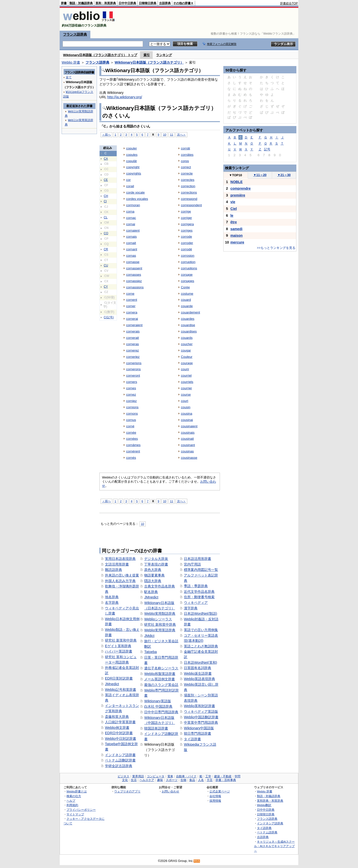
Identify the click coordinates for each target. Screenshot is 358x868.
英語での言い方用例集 (201, 630)
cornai (131, 224)
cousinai (187, 420)
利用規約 (72, 805)
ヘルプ (71, 801)
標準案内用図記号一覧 (201, 570)
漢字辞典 (191, 608)
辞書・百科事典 (226, 780)
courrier (187, 388)
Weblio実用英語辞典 (160, 630)
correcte (187, 173)
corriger (187, 218)
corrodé (187, 249)
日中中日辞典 (127, 3)
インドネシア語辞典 (270, 823)
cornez (131, 395)
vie (233, 202)
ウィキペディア (196, 603)
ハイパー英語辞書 (119, 651)
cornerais (133, 331)
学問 (237, 776)
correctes (188, 180)
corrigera (187, 224)
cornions (132, 407)
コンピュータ (156, 776)
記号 (267, 149)
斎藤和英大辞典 (117, 717)
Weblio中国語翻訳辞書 (201, 717)
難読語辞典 (113, 570)
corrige (186, 211)
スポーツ (172, 780)
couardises (189, 331)
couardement (191, 312)
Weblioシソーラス (158, 619)
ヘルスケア (147, 780)
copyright (133, 167)
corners (132, 382)
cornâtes (187, 155)
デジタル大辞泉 (156, 559)
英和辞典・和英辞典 (270, 801)
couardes (188, 319)
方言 (210, 780)
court (185, 401)
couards (187, 338)
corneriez (133, 357)
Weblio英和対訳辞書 (199, 706)
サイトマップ (75, 814)
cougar (186, 350)
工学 (208, 776)
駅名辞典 (151, 592)
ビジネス (123, 776)
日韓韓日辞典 (148, 3)
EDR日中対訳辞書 (119, 733)
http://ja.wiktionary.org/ (125, 97)
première (238, 195)
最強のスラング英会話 (161, 685)
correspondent (191, 205)
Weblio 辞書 (71, 62)
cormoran (133, 205)
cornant (132, 249)
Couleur (187, 357)
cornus (131, 420)
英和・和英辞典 (106, 3)
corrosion (188, 256)
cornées (132, 439)
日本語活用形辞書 (198, 559)
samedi (236, 229)
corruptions (189, 268)
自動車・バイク (186, 776)
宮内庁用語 (192, 564)
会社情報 (215, 796)
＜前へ (106, 134)
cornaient (133, 230)
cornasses (134, 275)
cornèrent (133, 451)
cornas (131, 256)
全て (69, 77)
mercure (237, 242)
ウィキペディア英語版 (201, 712)
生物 (183, 780)
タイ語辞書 (192, 739)
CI (105, 201)
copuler (132, 148)
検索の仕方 (74, 796)
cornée (131, 433)
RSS (197, 861)
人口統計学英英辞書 (120, 722)
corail (130, 186)
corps (185, 161)
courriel (186, 375)
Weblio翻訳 (264, 805)
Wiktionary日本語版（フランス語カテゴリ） (149, 62)
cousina (187, 414)
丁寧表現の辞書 (156, 564)
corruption (188, 262)
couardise (188, 325)
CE (106, 180)
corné (130, 426)
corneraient (134, 325)
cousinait (187, 439)
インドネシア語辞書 (120, 755)
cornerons (133, 369)
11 (172, 134)
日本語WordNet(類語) (200, 614)
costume (187, 294)
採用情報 (215, 801)
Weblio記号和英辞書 (121, 690)
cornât (185, 148)
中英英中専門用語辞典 (201, 722)
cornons (132, 414)
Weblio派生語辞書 (198, 673)
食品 (192, 780)
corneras (132, 344)
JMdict (149, 636)
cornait (131, 243)
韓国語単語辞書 (156, 728)
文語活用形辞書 (117, 564)
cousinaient (189, 426)
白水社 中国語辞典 (158, 706)
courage (187, 363)
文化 (125, 780)
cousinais (188, 433)
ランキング (164, 55)
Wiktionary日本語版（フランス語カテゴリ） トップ (100, 55)
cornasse (133, 262)
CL (106, 217)
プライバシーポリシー (81, 810)
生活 (134, 780)
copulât (131, 161)
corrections (189, 192)
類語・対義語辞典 (81, 3)
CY (106, 287)
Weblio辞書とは (77, 791)
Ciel (234, 209)
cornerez (132, 350)
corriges (187, 230)
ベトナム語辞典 (267, 832)
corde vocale (135, 192)
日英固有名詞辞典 (198, 668)
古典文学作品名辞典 (160, 586)
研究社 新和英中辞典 (160, 624)
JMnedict (112, 684)
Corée (185, 287)
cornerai (132, 319)
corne (130, 294)
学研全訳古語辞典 (119, 766)
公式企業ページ (220, 791)
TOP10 (236, 175)
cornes (131, 388)
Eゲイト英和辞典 (118, 646)
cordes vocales (137, 199)
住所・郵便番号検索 (199, 597)
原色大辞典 (153, 570)
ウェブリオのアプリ (127, 791)
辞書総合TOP (289, 3)
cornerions (134, 363)
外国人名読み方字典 (120, 581)
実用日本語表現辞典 (120, 559)
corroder (187, 243)
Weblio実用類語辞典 (160, 614)
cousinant (188, 445)
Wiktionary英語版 (157, 701)
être (234, 222)
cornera (132, 312)
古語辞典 (165, 3)
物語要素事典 (154, 575)
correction (188, 186)
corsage (187, 275)
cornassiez (134, 281)
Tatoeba (150, 652)
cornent (132, 300)
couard (186, 300)
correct (186, 167)
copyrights (134, 173)
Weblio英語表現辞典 (199, 679)
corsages (188, 281)
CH (106, 196)
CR (106, 249)
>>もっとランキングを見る (276, 248)
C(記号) (109, 317)
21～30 (284, 175)
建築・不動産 (223, 776)
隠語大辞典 (153, 581)
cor (128, 180)
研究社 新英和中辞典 (121, 640)
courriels (187, 382)
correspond (189, 199)
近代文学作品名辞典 (199, 592)
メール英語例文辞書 (160, 679)
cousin (186, 407)
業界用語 (138, 776)
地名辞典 (112, 597)
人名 (201, 780)
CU (106, 265)
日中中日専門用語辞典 (161, 712)
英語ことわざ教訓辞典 (201, 646)
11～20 (260, 175)
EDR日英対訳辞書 (119, 678)
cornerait (132, 338)
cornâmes (133, 445)
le (232, 215)
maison (236, 235)
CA (106, 159)
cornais (131, 237)
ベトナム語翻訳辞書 (120, 760)
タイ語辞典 (264, 828)
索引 (147, 55)
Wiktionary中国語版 (199, 728)
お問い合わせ (170, 791)
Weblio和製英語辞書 (160, 674)
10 (165, 134)
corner (131, 306)
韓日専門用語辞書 (198, 733)
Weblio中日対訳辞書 (121, 739)
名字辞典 (112, 603)
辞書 (64, 3)
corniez (131, 401)
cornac (131, 218)
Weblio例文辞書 (117, 728)
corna (130, 211)
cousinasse (189, 458)
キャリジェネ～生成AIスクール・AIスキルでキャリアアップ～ (274, 846)
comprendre (240, 188)
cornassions (135, 287)
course (186, 395)
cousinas (187, 451)
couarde (187, 306)
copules (132, 155)
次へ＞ (181, 134)
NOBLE (236, 182)
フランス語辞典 (75, 34)
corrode (187, 237)
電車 (170, 776)
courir (185, 369)
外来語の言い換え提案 (122, 575)
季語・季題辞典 (196, 586)
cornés (131, 458)
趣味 (160, 780)
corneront (133, 375)
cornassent (134, 268)
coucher (187, 344)
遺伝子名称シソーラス (161, 668)
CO (106, 233)
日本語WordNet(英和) (200, 663)
